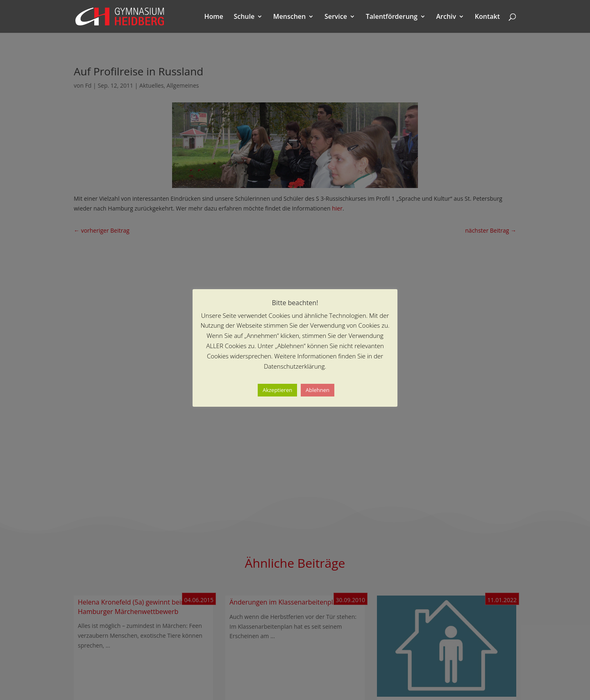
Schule (244, 17)
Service (336, 17)
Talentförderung (392, 17)
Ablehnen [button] (318, 390)
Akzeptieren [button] (277, 390)
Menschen (289, 17)
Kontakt (487, 17)
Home (214, 17)
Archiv (446, 17)
